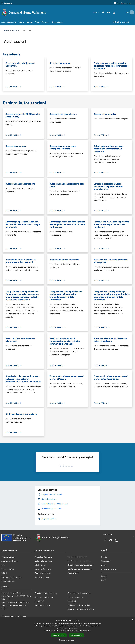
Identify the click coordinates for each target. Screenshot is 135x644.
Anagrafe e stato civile (43, 557)
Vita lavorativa (40, 565)
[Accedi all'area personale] (122, 3)
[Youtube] (105, 12)
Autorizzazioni (73, 573)
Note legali (72, 601)
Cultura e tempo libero (43, 561)
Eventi (104, 580)
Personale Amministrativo (11, 577)
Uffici (3, 565)
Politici (4, 573)
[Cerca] (131, 12)
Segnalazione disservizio (44, 597)
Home (6, 30)
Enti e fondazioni (8, 569)
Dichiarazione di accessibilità (79, 605)
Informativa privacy (75, 597)
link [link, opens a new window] (89, 630)
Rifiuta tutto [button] (76, 635)
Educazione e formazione (78, 557)
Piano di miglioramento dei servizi (81, 609)
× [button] (132, 620)
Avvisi (104, 565)
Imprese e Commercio (43, 569)
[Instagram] (111, 12)
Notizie (104, 557)
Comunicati (106, 561)
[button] (68, 640)
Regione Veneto (7, 3)
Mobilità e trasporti (42, 577)
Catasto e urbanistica (43, 573)
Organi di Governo (8, 557)
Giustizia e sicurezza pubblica (79, 561)
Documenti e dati (8, 581)
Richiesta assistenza (42, 605)
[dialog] (67, 631)
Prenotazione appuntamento (46, 593)
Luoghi (104, 576)
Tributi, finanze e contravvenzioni (81, 565)
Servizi (15, 30)
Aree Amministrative (9, 561)
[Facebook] (100, 12)
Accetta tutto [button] (59, 635)
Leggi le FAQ (39, 601)
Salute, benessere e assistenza (80, 569)
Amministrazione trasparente (79, 593)
